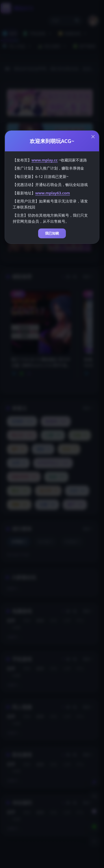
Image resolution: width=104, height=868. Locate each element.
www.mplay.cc (45, 160)
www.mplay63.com (53, 193)
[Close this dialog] (93, 137)
